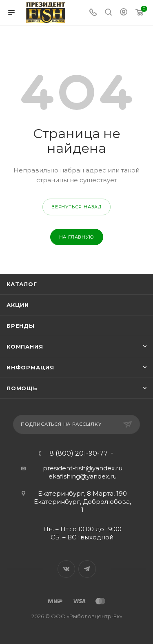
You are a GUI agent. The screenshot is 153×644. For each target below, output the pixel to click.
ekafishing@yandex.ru (83, 476)
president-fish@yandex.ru (83, 468)
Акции (18, 305)
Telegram (87, 569)
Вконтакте (66, 569)
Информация (30, 367)
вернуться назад (76, 207)
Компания (25, 347)
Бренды (21, 326)
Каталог (22, 284)
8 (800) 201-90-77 (79, 454)
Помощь (22, 388)
